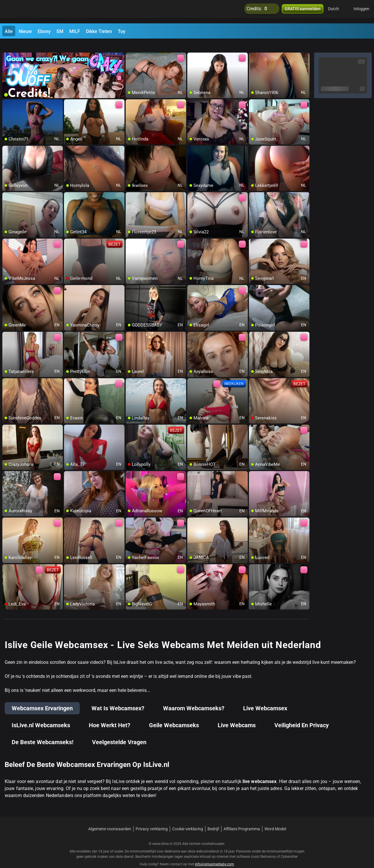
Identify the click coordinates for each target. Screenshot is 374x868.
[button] (337, 12)
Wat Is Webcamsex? (118, 698)
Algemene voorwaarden (110, 818)
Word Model (275, 818)
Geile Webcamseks (174, 715)
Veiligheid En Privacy (302, 715)
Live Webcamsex (265, 698)
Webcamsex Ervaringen (42, 698)
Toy (122, 31)
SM (60, 31)
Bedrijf (213, 818)
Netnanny (269, 846)
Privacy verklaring (152, 818)
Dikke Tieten (99, 31)
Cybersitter (289, 846)
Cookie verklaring (188, 818)
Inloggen (361, 12)
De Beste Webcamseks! (43, 732)
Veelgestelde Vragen (119, 732)
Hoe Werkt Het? (110, 715)
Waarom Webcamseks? (194, 698)
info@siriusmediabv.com (214, 854)
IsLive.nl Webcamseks (41, 715)
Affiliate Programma (242, 818)
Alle (9, 31)
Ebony (44, 31)
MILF (75, 31)
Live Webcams (237, 715)
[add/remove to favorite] (130, 47)
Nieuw (25, 31)
